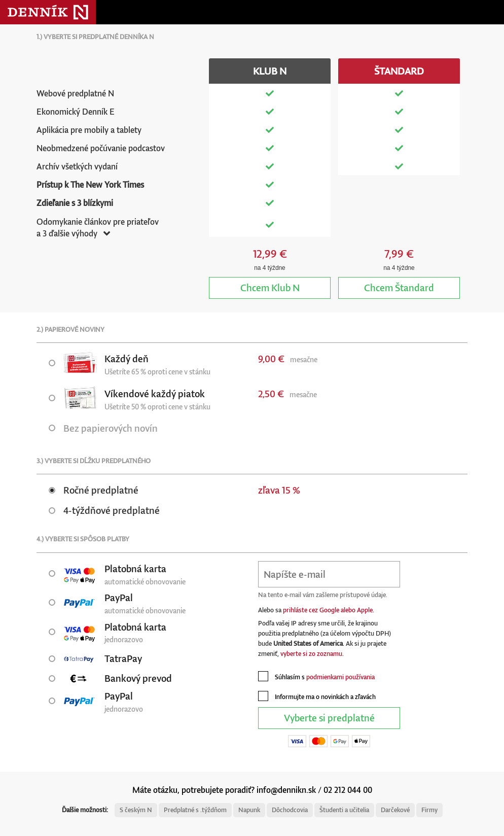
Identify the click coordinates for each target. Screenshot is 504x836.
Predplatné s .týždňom (195, 810)
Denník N (48, 12)
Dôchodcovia (290, 810)
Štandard (399, 287)
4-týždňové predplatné (104, 510)
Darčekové (395, 810)
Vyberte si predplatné (329, 718)
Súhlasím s (316, 676)
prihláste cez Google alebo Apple (328, 610)
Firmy (429, 810)
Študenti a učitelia (344, 810)
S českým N (136, 810)
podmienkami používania (340, 677)
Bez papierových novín (103, 428)
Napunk (249, 810)
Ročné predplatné (94, 490)
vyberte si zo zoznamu (311, 654)
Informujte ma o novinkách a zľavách (317, 696)
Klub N (270, 287)
